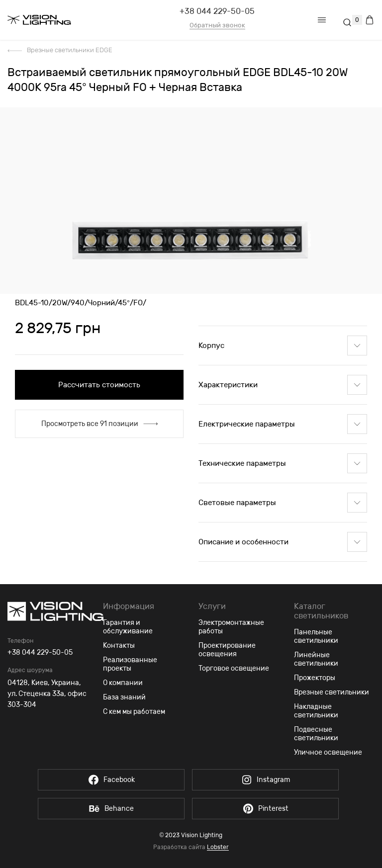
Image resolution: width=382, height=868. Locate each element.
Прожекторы (315, 678)
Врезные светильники (332, 692)
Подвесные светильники (316, 734)
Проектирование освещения (227, 650)
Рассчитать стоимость (99, 385)
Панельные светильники (316, 636)
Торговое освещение (234, 668)
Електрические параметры (283, 424)
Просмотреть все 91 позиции (99, 424)
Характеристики (283, 385)
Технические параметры (283, 463)
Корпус (283, 346)
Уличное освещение (328, 752)
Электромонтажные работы (231, 627)
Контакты (119, 646)
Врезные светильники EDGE (70, 50)
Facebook (111, 780)
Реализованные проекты (130, 664)
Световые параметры (283, 503)
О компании (123, 683)
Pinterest (265, 809)
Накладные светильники (316, 711)
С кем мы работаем (134, 712)
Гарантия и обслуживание (128, 627)
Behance (111, 809)
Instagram (265, 780)
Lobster (218, 847)
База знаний (124, 697)
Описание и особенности (283, 542)
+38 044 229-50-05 (217, 11)
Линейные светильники (316, 659)
